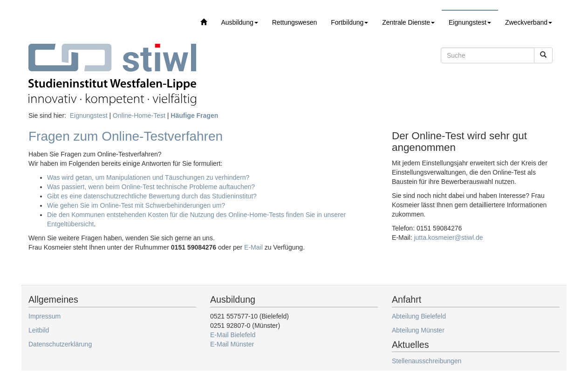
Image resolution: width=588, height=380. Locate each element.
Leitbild (39, 330)
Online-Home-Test (139, 115)
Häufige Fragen (194, 115)
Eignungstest (470, 22)
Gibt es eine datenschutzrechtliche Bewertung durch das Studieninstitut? (152, 196)
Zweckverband (529, 22)
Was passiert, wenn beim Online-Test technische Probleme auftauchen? (151, 187)
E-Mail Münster (232, 344)
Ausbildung (239, 22)
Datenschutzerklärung (60, 344)
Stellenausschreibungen (427, 361)
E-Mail (253, 247)
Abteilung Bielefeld (419, 316)
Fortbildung (349, 22)
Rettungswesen (295, 22)
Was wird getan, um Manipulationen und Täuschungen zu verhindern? (148, 177)
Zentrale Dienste (408, 22)
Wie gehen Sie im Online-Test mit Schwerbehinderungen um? (136, 205)
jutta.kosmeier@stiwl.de (448, 237)
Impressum (44, 316)
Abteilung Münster (418, 330)
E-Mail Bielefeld (233, 335)
